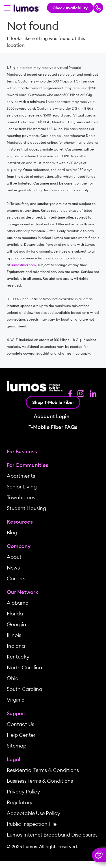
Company (19, 546)
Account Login (52, 416)
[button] (99, 855)
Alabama (18, 603)
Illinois (14, 635)
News (13, 568)
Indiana (16, 646)
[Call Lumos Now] (98, 8)
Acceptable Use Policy (33, 813)
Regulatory (20, 802)
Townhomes (21, 497)
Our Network (22, 592)
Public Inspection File (32, 824)
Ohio (13, 678)
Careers (16, 578)
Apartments (21, 476)
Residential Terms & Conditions (43, 770)
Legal (14, 759)
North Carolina (24, 667)
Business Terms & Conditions (40, 781)
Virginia (16, 700)
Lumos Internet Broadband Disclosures (52, 835)
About (14, 557)
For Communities (28, 465)
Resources (20, 522)
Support (16, 713)
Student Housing (26, 508)
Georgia (16, 624)
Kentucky (18, 657)
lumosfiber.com (24, 265)
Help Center (21, 735)
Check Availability (70, 8)
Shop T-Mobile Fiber (53, 402)
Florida (15, 614)
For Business (22, 451)
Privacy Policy (23, 792)
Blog (12, 533)
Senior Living (22, 487)
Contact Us (20, 724)
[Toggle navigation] (7, 8)
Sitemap (17, 746)
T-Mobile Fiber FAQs (53, 427)
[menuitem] (53, 452)
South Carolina (24, 689)
